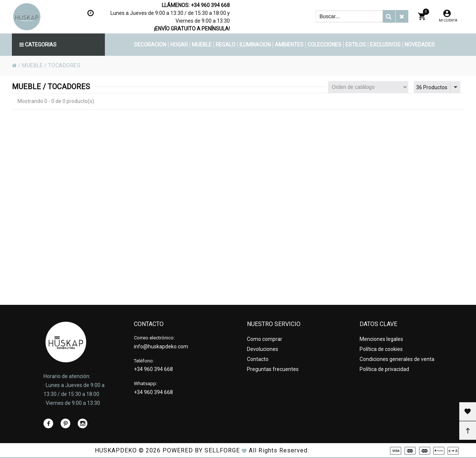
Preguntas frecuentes (273, 369)
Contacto (258, 359)
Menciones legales (381, 339)
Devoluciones (263, 349)
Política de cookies (381, 349)
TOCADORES (64, 65)
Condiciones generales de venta (397, 359)
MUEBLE (32, 65)
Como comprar (265, 339)
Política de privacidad (384, 369)
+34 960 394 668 (210, 5)
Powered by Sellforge (201, 450)
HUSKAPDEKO (116, 450)
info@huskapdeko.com (161, 346)
